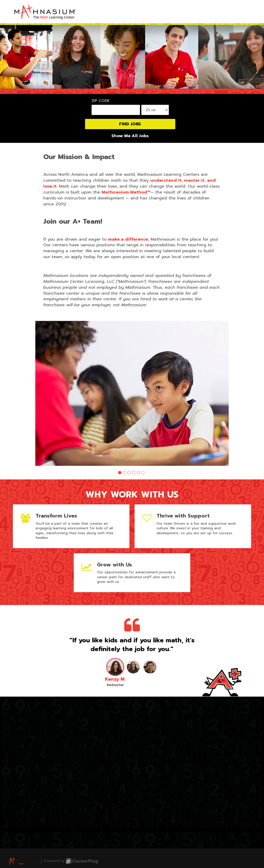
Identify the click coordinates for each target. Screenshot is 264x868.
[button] (120, 473)
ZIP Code (101, 101)
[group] (132, 393)
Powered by (71, 861)
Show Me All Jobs (130, 136)
